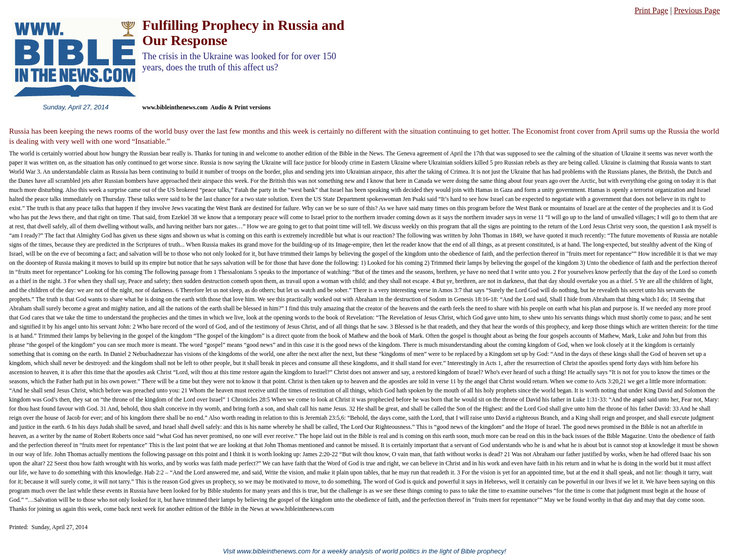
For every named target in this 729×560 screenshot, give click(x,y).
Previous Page (697, 10)
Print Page (651, 10)
